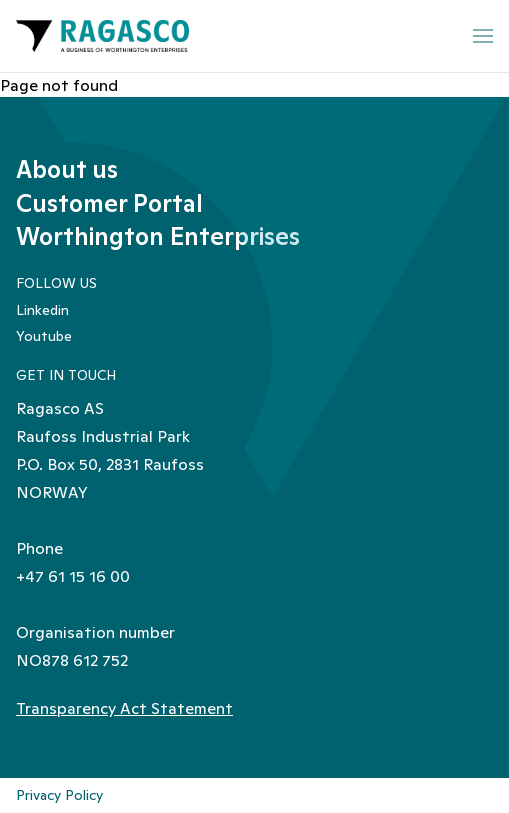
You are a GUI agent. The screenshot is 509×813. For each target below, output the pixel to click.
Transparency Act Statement (124, 708)
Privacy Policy (59, 795)
